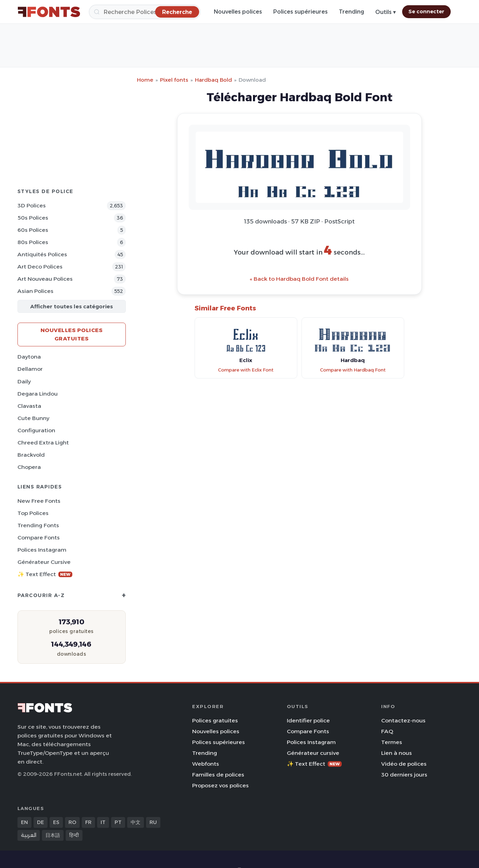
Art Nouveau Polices (45, 279)
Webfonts (206, 764)
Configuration (36, 430)
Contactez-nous (403, 720)
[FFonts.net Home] (49, 12)
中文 (136, 822)
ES (56, 822)
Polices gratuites (215, 720)
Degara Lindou (38, 394)
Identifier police (308, 720)
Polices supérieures (300, 12)
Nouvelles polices (238, 12)
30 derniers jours (404, 775)
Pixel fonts (174, 80)
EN (24, 822)
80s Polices (33, 242)
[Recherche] (145, 12)
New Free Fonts (39, 501)
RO (72, 822)
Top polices (33, 513)
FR (88, 822)
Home (145, 80)
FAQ (387, 731)
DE (41, 822)
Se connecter (426, 12)
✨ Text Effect (45, 574)
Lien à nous (397, 753)
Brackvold (31, 455)
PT (118, 822)
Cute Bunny (33, 418)
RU (153, 822)
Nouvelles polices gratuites (72, 334)
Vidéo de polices (404, 764)
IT (103, 822)
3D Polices (32, 205)
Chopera (29, 467)
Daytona (29, 357)
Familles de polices (218, 775)
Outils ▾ (386, 12)
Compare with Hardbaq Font (353, 370)
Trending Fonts (38, 525)
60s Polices (33, 230)
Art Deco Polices (40, 267)
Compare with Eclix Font (246, 370)
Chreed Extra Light (43, 443)
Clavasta (29, 406)
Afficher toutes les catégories (71, 306)
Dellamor (30, 369)
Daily (24, 381)
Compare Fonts (39, 538)
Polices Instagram (42, 550)
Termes (392, 742)
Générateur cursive (44, 562)
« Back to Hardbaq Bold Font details (299, 279)
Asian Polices (35, 291)
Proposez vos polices (220, 785)
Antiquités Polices (42, 254)
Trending (351, 12)
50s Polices (33, 218)
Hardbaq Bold (213, 80)
